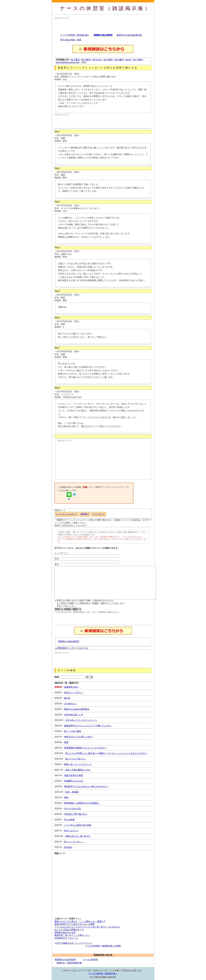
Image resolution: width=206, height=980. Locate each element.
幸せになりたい (71, 831)
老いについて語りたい (76, 759)
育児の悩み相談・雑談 (71, 40)
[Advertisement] (102, 25)
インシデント (99, 514)
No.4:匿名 (108, 60)
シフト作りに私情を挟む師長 (78, 825)
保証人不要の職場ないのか (78, 770)
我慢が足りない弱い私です (78, 836)
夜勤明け (85, 514)
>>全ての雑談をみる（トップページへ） (74, 943)
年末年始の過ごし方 (74, 715)
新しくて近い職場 (73, 731)
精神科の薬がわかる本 (65, 932)
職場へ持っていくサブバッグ (78, 764)
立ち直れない (70, 704)
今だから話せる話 (73, 809)
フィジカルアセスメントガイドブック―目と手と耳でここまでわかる (87, 927)
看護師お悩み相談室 (103, 35)
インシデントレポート (67, 514)
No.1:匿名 (75, 60)
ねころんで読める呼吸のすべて (69, 930)
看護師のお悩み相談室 (69, 641)
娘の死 (67, 698)
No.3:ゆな (97, 60)
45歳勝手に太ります (74, 781)
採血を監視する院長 (74, 775)
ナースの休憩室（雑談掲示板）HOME (103, 946)
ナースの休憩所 (91, 960)
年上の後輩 (69, 820)
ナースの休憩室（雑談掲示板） (106, 8)
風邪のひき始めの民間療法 (77, 709)
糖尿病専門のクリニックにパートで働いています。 (88, 726)
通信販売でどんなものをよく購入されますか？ (86, 786)
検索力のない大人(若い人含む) (78, 737)
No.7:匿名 (138, 60)
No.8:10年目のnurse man (68, 62)
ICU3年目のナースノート (66, 938)
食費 (66, 742)
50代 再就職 (72, 792)
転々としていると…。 (75, 842)
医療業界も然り (71, 687)
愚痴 (66, 798)
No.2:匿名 (86, 60)
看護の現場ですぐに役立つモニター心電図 (74, 924)
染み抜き (68, 847)
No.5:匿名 (119, 60)
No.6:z (128, 60)
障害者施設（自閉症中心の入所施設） (82, 803)
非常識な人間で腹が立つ (76, 814)
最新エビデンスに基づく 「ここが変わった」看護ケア (80, 921)
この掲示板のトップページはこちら (71, 648)
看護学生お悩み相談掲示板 (129, 35)
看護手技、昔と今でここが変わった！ (72, 935)
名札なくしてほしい (74, 693)
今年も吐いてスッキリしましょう (81, 720)
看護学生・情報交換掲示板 (69, 963)
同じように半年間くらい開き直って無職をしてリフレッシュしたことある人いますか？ (106, 753)
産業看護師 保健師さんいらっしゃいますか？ (85, 748)
